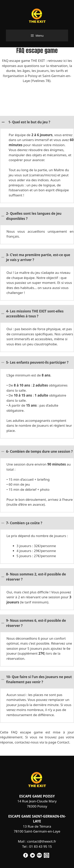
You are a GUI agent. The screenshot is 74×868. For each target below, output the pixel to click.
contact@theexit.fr (42, 841)
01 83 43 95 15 (41, 846)
